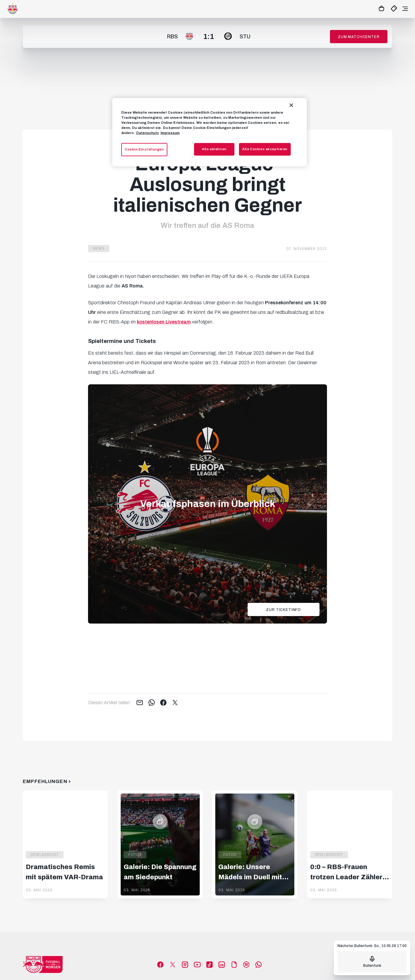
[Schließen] (291, 105)
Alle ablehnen (214, 149)
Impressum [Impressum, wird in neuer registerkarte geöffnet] (170, 133)
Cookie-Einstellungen (144, 149)
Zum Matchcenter (359, 37)
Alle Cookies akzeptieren (265, 149)
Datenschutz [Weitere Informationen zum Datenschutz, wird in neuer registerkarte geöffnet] (148, 133)
